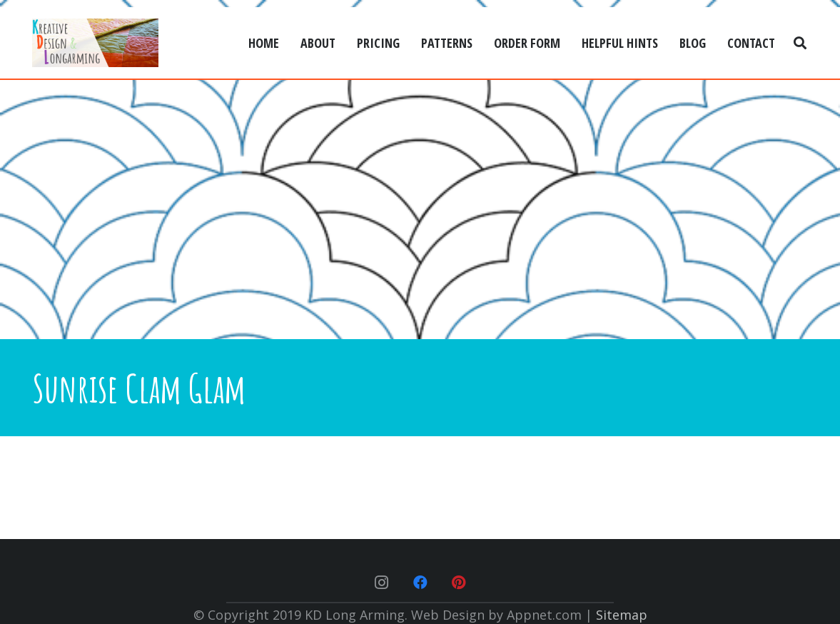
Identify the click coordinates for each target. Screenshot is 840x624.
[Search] (800, 43)
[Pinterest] (459, 583)
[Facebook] (420, 583)
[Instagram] (382, 583)
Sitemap (622, 615)
